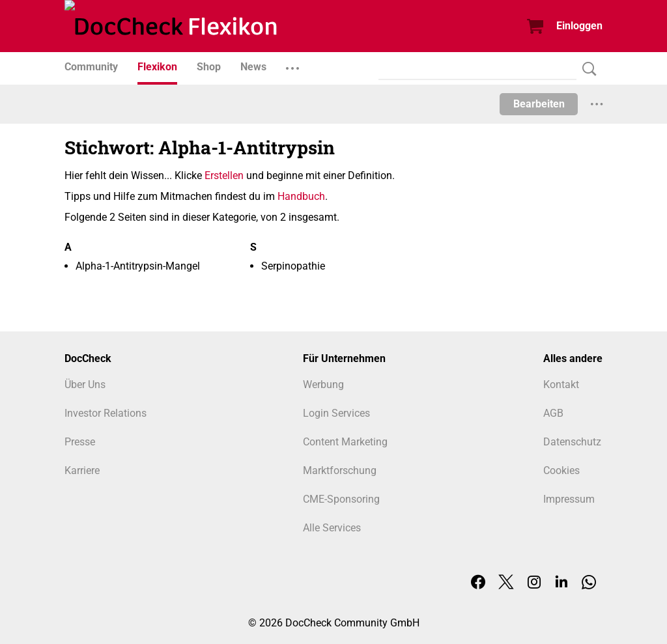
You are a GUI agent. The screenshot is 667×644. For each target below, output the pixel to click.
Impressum (569, 499)
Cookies (561, 470)
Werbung (323, 385)
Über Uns (85, 385)
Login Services (336, 413)
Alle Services (332, 528)
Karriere (82, 470)
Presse (80, 442)
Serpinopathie (293, 266)
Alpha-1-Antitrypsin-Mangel (138, 266)
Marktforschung (340, 470)
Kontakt (561, 385)
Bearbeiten (539, 104)
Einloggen (579, 26)
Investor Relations (106, 413)
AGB (553, 413)
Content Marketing (345, 442)
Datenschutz (572, 442)
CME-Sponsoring (341, 499)
